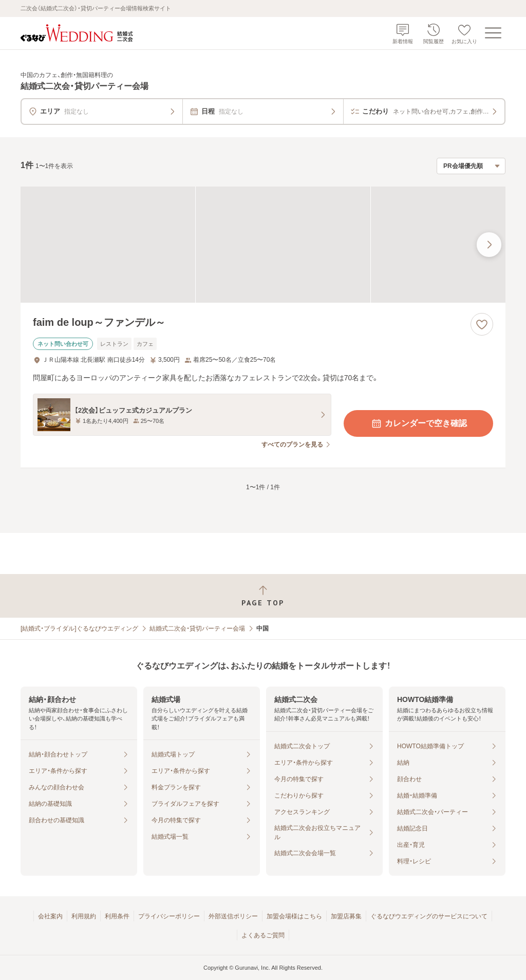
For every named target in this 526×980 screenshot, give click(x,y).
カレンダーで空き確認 (419, 423)
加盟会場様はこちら (294, 916)
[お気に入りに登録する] (482, 324)
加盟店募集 (346, 916)
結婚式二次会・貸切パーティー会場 (197, 628)
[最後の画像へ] (489, 245)
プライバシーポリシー (169, 916)
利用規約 (84, 916)
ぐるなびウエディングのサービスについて (429, 916)
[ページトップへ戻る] (263, 596)
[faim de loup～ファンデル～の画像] (263, 245)
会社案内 (50, 916)
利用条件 (117, 916)
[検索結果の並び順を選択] (471, 166)
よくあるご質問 (263, 935)
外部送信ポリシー (233, 916)
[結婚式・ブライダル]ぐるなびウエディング (79, 628)
